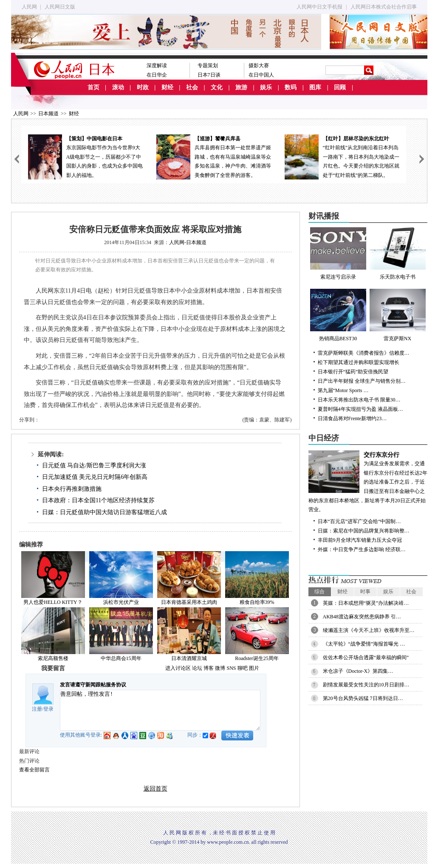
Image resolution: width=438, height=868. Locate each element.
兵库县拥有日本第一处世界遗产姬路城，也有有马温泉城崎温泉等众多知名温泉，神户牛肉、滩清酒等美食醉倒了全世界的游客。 (214, 156)
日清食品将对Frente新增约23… (352, 418)
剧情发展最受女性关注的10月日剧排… (366, 685)
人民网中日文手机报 (319, 7)
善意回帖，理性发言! (160, 710)
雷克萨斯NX (398, 315)
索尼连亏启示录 (338, 253)
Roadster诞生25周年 (257, 658)
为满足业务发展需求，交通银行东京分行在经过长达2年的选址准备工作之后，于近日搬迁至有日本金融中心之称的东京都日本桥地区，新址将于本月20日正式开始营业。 (368, 482)
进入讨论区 (178, 668)
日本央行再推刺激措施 (72, 489)
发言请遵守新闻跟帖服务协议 (93, 685)
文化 (217, 87)
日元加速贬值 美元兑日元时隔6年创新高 (95, 477)
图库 (315, 87)
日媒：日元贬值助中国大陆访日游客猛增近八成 (105, 512)
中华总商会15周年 (121, 658)
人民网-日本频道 (188, 242)
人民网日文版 (60, 7)
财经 (167, 87)
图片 (254, 668)
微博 (220, 668)
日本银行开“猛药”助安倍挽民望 (353, 372)
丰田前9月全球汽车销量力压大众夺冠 (360, 540)
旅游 (241, 87)
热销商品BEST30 (338, 315)
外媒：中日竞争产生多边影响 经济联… (362, 549)
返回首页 (155, 789)
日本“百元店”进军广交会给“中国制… (359, 521)
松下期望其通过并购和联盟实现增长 (359, 362)
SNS (231, 668)
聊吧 (243, 668)
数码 (291, 87)
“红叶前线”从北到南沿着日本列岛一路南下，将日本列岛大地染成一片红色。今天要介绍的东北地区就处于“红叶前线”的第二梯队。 (342, 156)
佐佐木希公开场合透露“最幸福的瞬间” (366, 657)
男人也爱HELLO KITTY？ (53, 602)
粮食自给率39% (257, 602)
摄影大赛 (259, 65)
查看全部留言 (34, 770)
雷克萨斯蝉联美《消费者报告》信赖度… (364, 353)
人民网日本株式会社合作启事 (384, 7)
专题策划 (208, 65)
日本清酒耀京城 (189, 658)
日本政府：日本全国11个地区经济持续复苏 (98, 500)
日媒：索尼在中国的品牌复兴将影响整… (364, 531)
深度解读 (157, 65)
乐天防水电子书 (398, 253)
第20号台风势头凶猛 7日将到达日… (363, 698)
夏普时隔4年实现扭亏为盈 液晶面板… (360, 409)
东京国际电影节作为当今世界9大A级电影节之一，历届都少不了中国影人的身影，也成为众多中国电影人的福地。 (85, 156)
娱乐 (266, 87)
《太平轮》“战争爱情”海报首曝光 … (364, 644)
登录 (48, 709)
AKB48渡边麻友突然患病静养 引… (362, 617)
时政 (143, 87)
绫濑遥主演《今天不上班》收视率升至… (369, 630)
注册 (37, 709)
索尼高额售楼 (53, 658)
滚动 (118, 87)
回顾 (340, 87)
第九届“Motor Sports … (343, 390)
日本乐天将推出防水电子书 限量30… (359, 400)
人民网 (29, 7)
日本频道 (48, 114)
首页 (93, 87)
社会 (192, 87)
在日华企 (157, 75)
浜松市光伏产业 (121, 602)
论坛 (197, 668)
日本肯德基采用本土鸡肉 (189, 602)
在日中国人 (261, 75)
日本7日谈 (209, 75)
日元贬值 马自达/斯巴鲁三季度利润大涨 (94, 465)
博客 (209, 668)
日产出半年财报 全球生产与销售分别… (362, 381)
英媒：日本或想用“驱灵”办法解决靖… (366, 603)
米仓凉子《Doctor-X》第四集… (358, 671)
